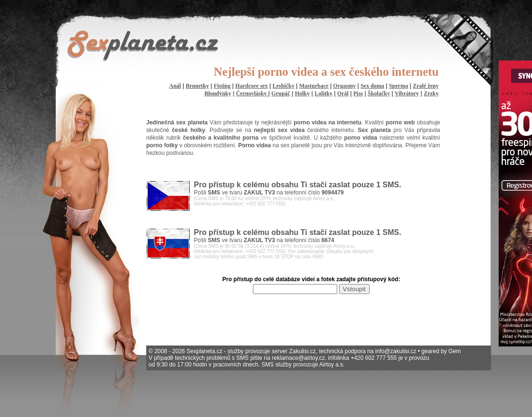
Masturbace (314, 86)
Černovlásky (252, 93)
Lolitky (324, 93)
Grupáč (281, 93)
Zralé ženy (426, 86)
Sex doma (372, 86)
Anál (175, 86)
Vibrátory (407, 93)
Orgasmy (345, 86)
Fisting (222, 86)
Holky (302, 93)
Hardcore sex (251, 86)
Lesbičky (283, 86)
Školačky (379, 93)
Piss (358, 93)
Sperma (399, 86)
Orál (343, 93)
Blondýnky (218, 93)
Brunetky (197, 86)
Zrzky (431, 93)
